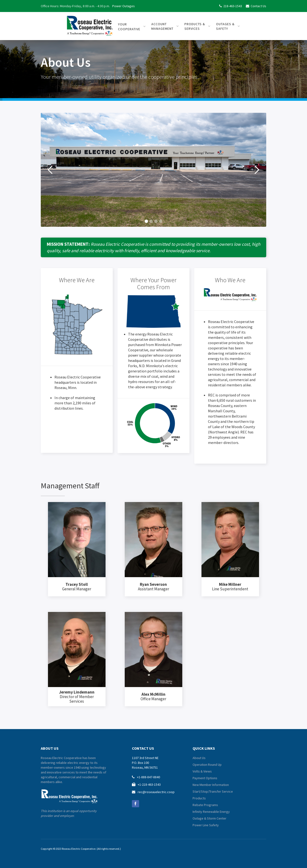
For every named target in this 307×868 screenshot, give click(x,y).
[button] (50, 170)
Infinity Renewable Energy (211, 812)
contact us (143, 748)
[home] (90, 24)
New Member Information (211, 785)
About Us (199, 758)
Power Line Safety (206, 825)
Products (199, 798)
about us (50, 748)
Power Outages (124, 6)
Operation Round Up (207, 765)
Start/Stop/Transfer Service (213, 791)
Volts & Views (202, 771)
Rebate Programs (205, 805)
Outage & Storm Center (210, 818)
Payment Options (205, 778)
